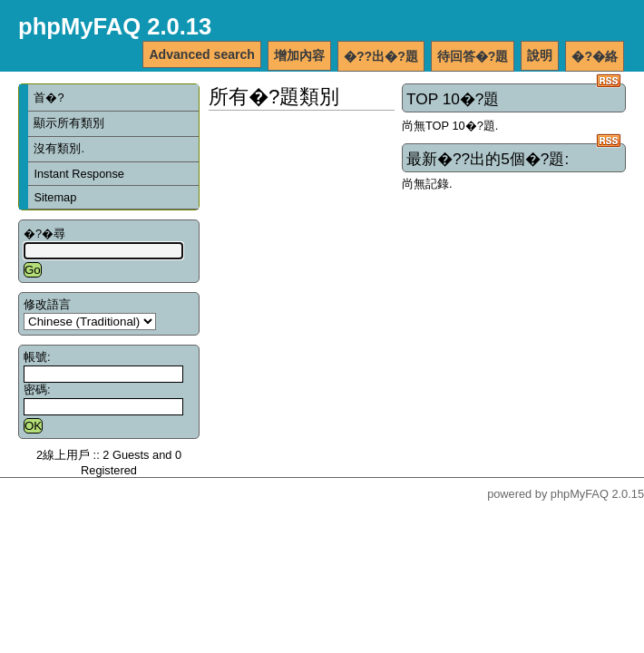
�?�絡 (595, 56)
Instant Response (79, 174)
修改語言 (47, 304)
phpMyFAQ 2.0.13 (115, 26)
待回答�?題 (473, 56)
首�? (49, 97)
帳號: (37, 357)
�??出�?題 (381, 56)
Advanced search (202, 54)
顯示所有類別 (69, 123)
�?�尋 (44, 234)
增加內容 (299, 55)
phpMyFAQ (580, 494)
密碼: (37, 390)
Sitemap (55, 197)
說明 (540, 55)
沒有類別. (59, 148)
